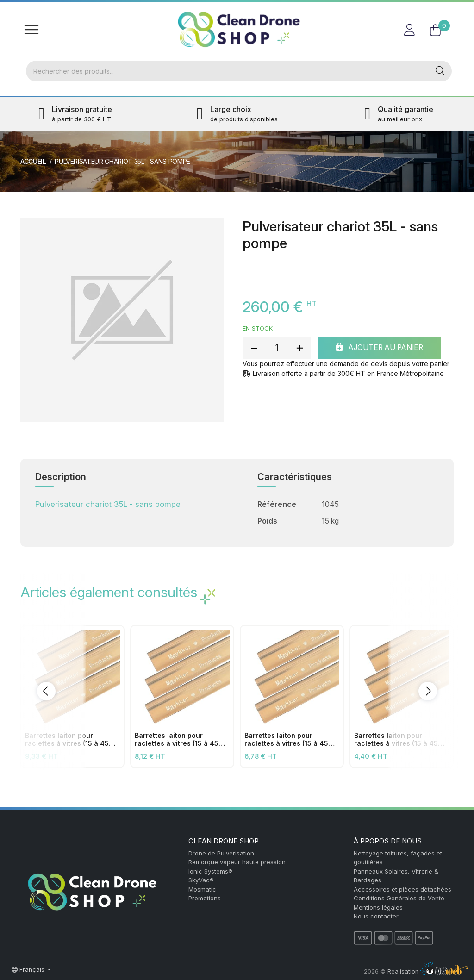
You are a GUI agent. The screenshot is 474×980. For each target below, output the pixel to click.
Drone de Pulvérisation (221, 853)
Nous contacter (376, 916)
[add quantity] (299, 348)
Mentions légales (378, 907)
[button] (46, 691)
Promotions (205, 898)
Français (29, 969)
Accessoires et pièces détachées (402, 889)
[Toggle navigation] (31, 30)
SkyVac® (201, 880)
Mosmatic (202, 889)
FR (443, 11)
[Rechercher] (227, 71)
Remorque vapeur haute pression (237, 862)
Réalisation (428, 971)
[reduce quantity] (254, 348)
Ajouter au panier (382, 348)
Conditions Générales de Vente (399, 898)
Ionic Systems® (210, 871)
